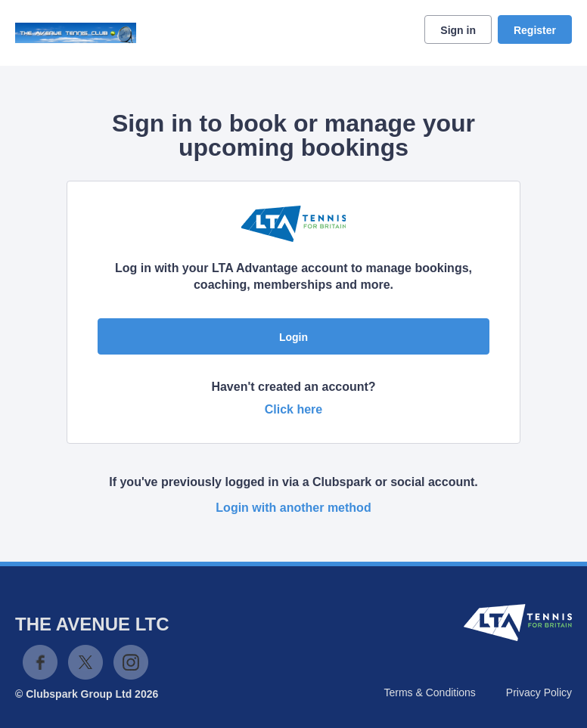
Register (535, 30)
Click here (293, 409)
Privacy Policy (539, 692)
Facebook (40, 662)
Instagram (131, 662)
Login (293, 337)
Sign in (458, 30)
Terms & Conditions (429, 692)
